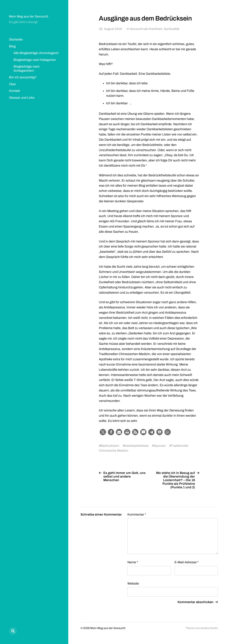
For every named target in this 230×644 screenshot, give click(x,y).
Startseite (16, 39)
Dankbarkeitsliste (137, 446)
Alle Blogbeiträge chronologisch (36, 53)
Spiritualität (172, 29)
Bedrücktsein (110, 446)
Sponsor (160, 446)
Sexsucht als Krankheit (146, 29)
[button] (103, 432)
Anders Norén (209, 628)
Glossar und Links (22, 98)
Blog (12, 46)
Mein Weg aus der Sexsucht (29, 16)
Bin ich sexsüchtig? (23, 77)
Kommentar (137, 514)
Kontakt (14, 91)
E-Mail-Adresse (187, 562)
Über (12, 84)
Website (133, 583)
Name (133, 562)
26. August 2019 (110, 29)
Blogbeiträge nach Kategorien (35, 60)
